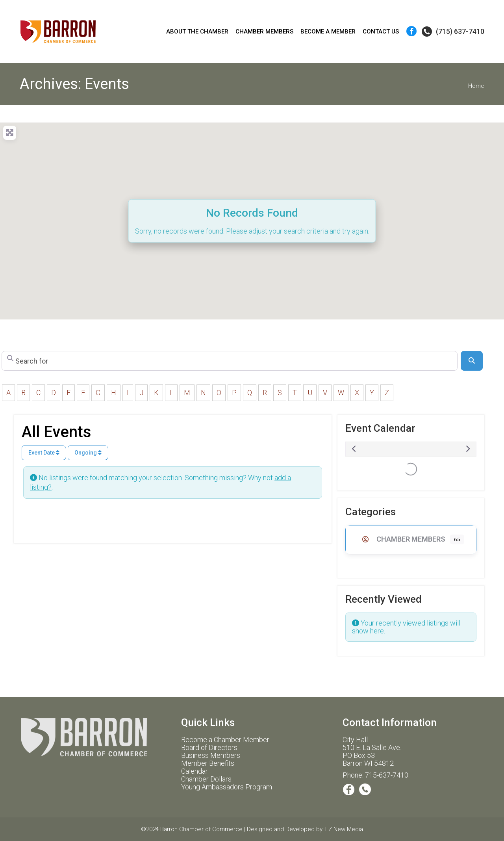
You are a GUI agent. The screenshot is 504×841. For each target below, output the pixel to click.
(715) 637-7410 (452, 32)
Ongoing (88, 453)
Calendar (195, 771)
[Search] (472, 361)
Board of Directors (209, 747)
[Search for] (230, 361)
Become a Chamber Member (225, 740)
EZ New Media (344, 829)
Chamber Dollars (206, 779)
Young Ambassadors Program (227, 787)
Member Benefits (208, 763)
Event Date (44, 453)
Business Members (211, 755)
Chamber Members (401, 539)
